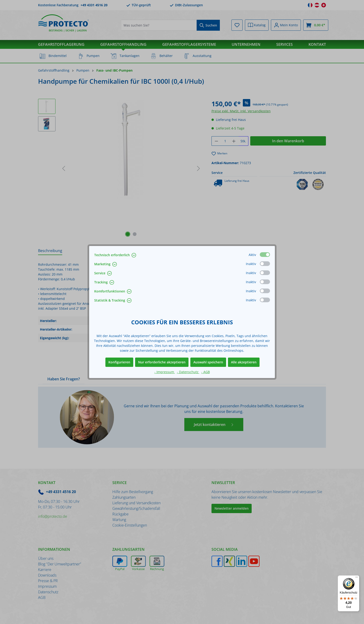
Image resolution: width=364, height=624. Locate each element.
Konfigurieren (119, 362)
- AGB (206, 372)
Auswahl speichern (208, 362)
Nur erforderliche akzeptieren (162, 362)
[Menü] (357, 578)
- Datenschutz (188, 372)
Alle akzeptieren (244, 362)
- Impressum (165, 372)
